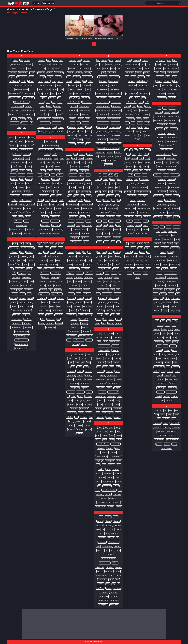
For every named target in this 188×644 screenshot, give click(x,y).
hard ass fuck (84, 319)
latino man (109, 306)
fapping (75, 131)
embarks (59, 323)
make (118, 367)
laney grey (99, 273)
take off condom (173, 73)
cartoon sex (56, 123)
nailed (117, 427)
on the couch (104, 601)
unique (160, 200)
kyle (119, 242)
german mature (87, 208)
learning (119, 323)
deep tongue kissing (45, 229)
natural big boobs (103, 444)
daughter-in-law (48, 192)
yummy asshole (166, 448)
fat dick (87, 140)
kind (118, 187)
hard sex (89, 340)
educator (43, 290)
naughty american (115, 457)
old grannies (100, 567)
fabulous (72, 60)
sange (148, 265)
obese (116, 517)
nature (117, 448)
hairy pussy (70, 273)
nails (105, 431)
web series (160, 379)
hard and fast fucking (85, 315)
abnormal (13, 141)
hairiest (88, 256)
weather (167, 375)
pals (147, 102)
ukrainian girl (158, 121)
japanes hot (104, 85)
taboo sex (158, 69)
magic (99, 358)
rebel (137, 234)
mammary (107, 409)
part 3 (147, 127)
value (177, 239)
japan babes (112, 73)
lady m (111, 256)
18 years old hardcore (27, 115)
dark (53, 175)
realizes (138, 225)
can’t (53, 94)
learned (111, 323)
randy (135, 162)
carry (41, 115)
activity (21, 167)
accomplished (18, 158)
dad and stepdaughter (46, 150)
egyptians (52, 298)
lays (108, 311)
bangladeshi (28, 327)
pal (131, 98)
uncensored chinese (166, 146)
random (128, 162)
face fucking (75, 64)
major (112, 367)
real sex (138, 217)
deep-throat (58, 229)
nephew (110, 477)
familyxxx (72, 119)
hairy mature (86, 269)
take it (163, 73)
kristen (106, 242)
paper (138, 115)
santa (133, 269)
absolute (13, 146)
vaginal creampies (164, 235)
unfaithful (173, 192)
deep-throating (45, 234)
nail (111, 427)
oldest (111, 580)
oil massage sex (114, 542)
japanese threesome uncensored (109, 148)
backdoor (13, 260)
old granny (110, 567)
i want (71, 363)
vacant (169, 227)
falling (88, 89)
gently (80, 200)
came (57, 69)
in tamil (89, 430)
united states (162, 204)
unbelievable (161, 137)
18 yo (14, 119)
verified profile (173, 260)
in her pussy (72, 413)
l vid (99, 252)
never (98, 490)
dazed (59, 196)
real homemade (133, 204)
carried (58, 110)
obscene (100, 521)
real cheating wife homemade (138, 187)
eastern (60, 252)
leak (118, 315)
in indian (70, 417)
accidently (27, 154)
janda (113, 69)
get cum (71, 221)
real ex (133, 200)
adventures (13, 213)
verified (170, 252)
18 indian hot (23, 73)
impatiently (79, 379)
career (60, 102)
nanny (112, 436)
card (48, 102)
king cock (118, 192)
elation (59, 306)
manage (109, 417)
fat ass (72, 140)
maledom (110, 400)
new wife (111, 507)
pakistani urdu (144, 94)
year (156, 415)
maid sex (117, 363)
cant (40, 94)
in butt (70, 400)
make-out (101, 371)
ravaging (128, 171)
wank (176, 333)
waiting (175, 321)
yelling (169, 415)
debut (46, 204)
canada (42, 85)
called (48, 64)
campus (58, 77)
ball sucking (26, 277)
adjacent (29, 179)
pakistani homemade (138, 89)
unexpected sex (174, 187)
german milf (73, 213)
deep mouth (56, 225)
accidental (14, 150)
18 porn (12, 77)
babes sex (14, 252)
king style (110, 196)
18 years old (13, 115)
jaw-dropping (109, 165)
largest (99, 281)
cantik (46, 94)
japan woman (113, 81)
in (68, 396)
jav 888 (103, 156)
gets (78, 225)
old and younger (105, 563)
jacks (111, 60)
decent (52, 204)
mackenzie (117, 338)
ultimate (173, 125)
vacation (177, 227)
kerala (119, 179)
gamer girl (89, 158)
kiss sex (102, 204)
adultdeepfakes (27, 196)
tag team (175, 69)
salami (142, 252)
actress (28, 167)
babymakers (14, 256)
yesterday (166, 419)
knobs (112, 225)
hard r (69, 340)
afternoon (27, 234)
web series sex (162, 384)
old (111, 550)
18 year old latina (28, 94)
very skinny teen (171, 281)
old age (117, 550)
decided (42, 208)
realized (130, 225)
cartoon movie (45, 123)
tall (178, 85)
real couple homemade (142, 192)
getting (85, 229)
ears (40, 252)
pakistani (131, 81)
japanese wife (100, 152)
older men (118, 575)
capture (60, 94)
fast (80, 135)
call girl (41, 64)
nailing (99, 431)
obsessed (100, 525)
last (119, 281)
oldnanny (100, 584)
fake (78, 85)
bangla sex (28, 319)
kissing (103, 208)
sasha (138, 277)
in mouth (87, 421)
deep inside (55, 221)
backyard (12, 265)
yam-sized (158, 410)
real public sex (143, 213)
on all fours (100, 588)
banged (22, 302)
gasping (72, 192)
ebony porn (55, 277)
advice (22, 213)
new (120, 490)
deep (49, 213)
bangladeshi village (21, 348)
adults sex (12, 204)
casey (41, 131)
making (103, 375)
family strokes (84, 106)
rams (141, 158)
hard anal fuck (71, 315)
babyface (29, 252)
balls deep (15, 286)
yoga (174, 419)
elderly (48, 311)
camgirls (50, 77)
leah (113, 315)
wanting (176, 342)
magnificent (101, 363)
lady (105, 256)
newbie (119, 507)
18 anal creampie (17, 64)
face (79, 60)
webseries (161, 392)
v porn (156, 227)
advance (21, 204)
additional (14, 179)
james (99, 69)
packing (127, 64)
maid (109, 363)
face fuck (86, 60)
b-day (15, 244)
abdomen (12, 137)
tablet (158, 64)
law (98, 311)
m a (100, 333)
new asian (100, 494)
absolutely (21, 146)
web (174, 375)
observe (108, 521)
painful (147, 69)
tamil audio (171, 94)
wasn (178, 354)
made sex (115, 346)
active (14, 167)
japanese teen (101, 144)
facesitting (88, 73)
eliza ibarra (51, 319)
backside (31, 260)
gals (68, 158)
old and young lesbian (109, 559)
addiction (22, 175)
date (43, 187)
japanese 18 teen (102, 89)
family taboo (73, 110)
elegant (41, 315)
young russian (172, 431)
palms (141, 102)
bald (14, 273)
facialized (77, 81)
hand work (78, 281)
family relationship (74, 102)
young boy (167, 427)
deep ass (45, 217)
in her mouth (84, 409)
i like (70, 358)
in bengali (88, 396)
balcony (30, 269)
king (111, 192)
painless (139, 73)
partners (127, 135)
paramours (130, 119)
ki (108, 183)
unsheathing (158, 217)
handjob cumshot (75, 290)
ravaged (145, 167)
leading (100, 315)
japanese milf (115, 123)
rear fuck (145, 229)
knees (118, 221)
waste (159, 358)
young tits (172, 436)
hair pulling (72, 256)
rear (138, 229)
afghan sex (18, 221)
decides (50, 208)
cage (49, 60)
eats (61, 265)
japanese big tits (116, 94)
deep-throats (57, 234)
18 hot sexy (13, 73)
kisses (116, 204)
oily (106, 550)
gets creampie (87, 225)
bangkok (22, 306)
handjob (84, 286)
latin (118, 290)
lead (119, 311)
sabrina (140, 244)
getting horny (75, 238)
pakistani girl (132, 85)
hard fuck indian (74, 332)
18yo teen (25, 123)
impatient (70, 379)
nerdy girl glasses (108, 482)
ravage (137, 167)
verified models (161, 260)
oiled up (100, 550)
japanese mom (102, 127)
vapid (177, 244)
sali (148, 252)
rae (126, 150)
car (59, 98)
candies (59, 85)
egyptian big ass (57, 294)
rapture (148, 162)
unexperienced (162, 192)
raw (141, 171)
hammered (78, 277)
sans (127, 269)
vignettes (174, 306)
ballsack (15, 294)
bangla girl (17, 315)
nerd (117, 477)
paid (149, 64)
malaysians (112, 396)
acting (24, 162)
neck (104, 465)
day (57, 192)
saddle (133, 248)
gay (78, 192)
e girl (39, 244)
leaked (98, 319)
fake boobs (86, 85)
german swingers (85, 213)
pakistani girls (143, 85)
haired (81, 256)
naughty (113, 452)
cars (46, 115)
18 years (28, 106)
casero (61, 127)
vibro (178, 294)
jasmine (110, 152)
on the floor (114, 601)
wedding (166, 396)
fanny (72, 123)
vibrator (171, 294)
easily (46, 252)
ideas (86, 367)
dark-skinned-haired (44, 183)
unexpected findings (160, 187)
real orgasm (131, 213)
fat (91, 135)
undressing (161, 183)
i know (88, 354)
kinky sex (106, 200)
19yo (19, 127)
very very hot (158, 290)
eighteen (60, 298)
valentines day (168, 239)
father (88, 144)
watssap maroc (159, 367)
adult (29, 187)
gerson (83, 217)
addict (29, 171)
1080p (15, 60)
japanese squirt (115, 140)
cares (43, 106)
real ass (132, 183)
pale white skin (131, 102)
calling (55, 64)
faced (80, 69)
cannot (55, 89)
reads (145, 175)
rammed (134, 158)
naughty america (101, 457)
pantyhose (130, 115)
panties (148, 106)
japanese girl (116, 106)
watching (167, 363)
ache (27, 158)
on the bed (114, 596)
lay (103, 311)
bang (29, 294)
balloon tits (23, 281)
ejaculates (46, 302)
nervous (119, 482)
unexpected (171, 183)
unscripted (162, 213)
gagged (82, 154)
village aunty (175, 311)
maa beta (100, 338)
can (54, 81)
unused (176, 217)
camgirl (42, 77)
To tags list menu (48, 3)
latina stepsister (113, 302)
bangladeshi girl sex (21, 340)
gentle (89, 196)
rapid (141, 162)
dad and (53, 141)
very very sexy (170, 290)
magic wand (108, 358)
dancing (58, 171)
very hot (160, 273)
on (119, 584)
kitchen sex (111, 217)
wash (163, 354)
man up (118, 413)
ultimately (159, 129)
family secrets (87, 102)
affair (15, 217)
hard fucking (86, 332)
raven (135, 171)
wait (169, 321)
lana (117, 260)
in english (71, 405)
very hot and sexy (170, 273)
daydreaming (44, 196)
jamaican (109, 64)
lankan (114, 273)
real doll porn (143, 196)
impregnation (75, 388)
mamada (99, 409)
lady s (118, 256)
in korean (84, 417)
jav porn (119, 156)
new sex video (101, 507)
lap (120, 273)
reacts (131, 175)
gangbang (74, 171)
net (99, 486)
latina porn (103, 298)
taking (174, 77)
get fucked (80, 221)
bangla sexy (16, 323)
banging (14, 306)
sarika (145, 273)
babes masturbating (27, 248)
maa (117, 333)
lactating (117, 252)
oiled (98, 546)
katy (117, 175)
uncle (175, 154)
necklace (111, 465)
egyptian (58, 290)
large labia (108, 277)
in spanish (80, 430)
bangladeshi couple (21, 332)
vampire (157, 244)
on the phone (103, 605)
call (61, 60)
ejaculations (43, 306)
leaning (119, 319)
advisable (30, 213)
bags (32, 265)
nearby (119, 461)
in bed (80, 396)
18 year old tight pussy (21, 102)
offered (119, 529)
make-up (109, 371)
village (166, 311)
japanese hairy (116, 110)
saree (130, 273)
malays (109, 388)
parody (147, 123)
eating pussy (53, 265)
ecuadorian (52, 281)
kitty (105, 221)
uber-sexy (159, 112)
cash (47, 131)
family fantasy (75, 98)
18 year (31, 81)
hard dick (84, 323)
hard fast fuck (75, 327)
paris (127, 123)
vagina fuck (173, 231)
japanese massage (114, 119)
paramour (145, 115)
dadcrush (59, 150)
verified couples (173, 256)
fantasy (89, 127)
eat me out (56, 256)
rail (136, 150)
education (57, 286)
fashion (89, 131)
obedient (108, 517)
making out (110, 379)
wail (157, 321)
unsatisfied (175, 208)
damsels (24, 13)
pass (137, 140)
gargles (72, 187)
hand (70, 281)
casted (60, 131)
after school (17, 234)
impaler (80, 375)
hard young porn (13, 13)
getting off (85, 238)
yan (165, 410)
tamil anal (162, 94)
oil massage (102, 542)
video (167, 298)
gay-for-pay (86, 192)
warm (166, 346)
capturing (52, 98)
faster (86, 135)
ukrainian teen (163, 125)
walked (177, 329)
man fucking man (107, 413)
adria (14, 187)
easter (53, 252)
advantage (30, 204)
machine (108, 338)
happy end (77, 306)
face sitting (85, 64)
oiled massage (107, 546)
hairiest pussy (73, 260)
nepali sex (102, 477)
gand (83, 162)
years (162, 415)
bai (12, 269)
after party (29, 229)
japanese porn (102, 131)
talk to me (167, 81)
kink (117, 196)
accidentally (17, 154)
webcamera (172, 388)
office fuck (102, 538)
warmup (156, 354)
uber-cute (172, 108)
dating (49, 187)
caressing (43, 110)
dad (46, 141)
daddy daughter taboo (45, 158)
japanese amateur (102, 94)
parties (138, 131)
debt (40, 204)
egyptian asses (44, 294)
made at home (115, 342)
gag (76, 154)
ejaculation (55, 302)
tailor (157, 73)
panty (136, 110)
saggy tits (129, 252)
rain (134, 154)
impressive (80, 392)
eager (52, 244)
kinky (99, 200)
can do (60, 81)
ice (83, 363)
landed (117, 265)
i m (90, 358)
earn (47, 248)
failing (90, 81)
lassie (113, 281)
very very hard (172, 286)
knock (118, 225)
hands (79, 294)
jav (97, 156)
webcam (173, 384)
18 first (29, 69)
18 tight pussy (14, 81)
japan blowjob (103, 77)
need (119, 465)
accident (30, 146)
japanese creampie (103, 102)
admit (13, 183)
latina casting (107, 294)
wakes (164, 329)
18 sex (31, 77)
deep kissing (45, 225)
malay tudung (113, 384)
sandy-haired (139, 265)
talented (159, 81)
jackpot (104, 60)
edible (50, 286)
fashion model (71, 135)
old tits (118, 571)
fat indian (72, 144)
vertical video (174, 265)
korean (99, 238)
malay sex (103, 384)
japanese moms (115, 127)
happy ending (88, 306)
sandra (147, 260)
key (98, 183)
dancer (50, 171)
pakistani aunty (142, 81)
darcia (47, 175)
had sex (71, 252)
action (31, 162)
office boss (115, 534)
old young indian (101, 575)
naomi (119, 436)
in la (91, 417)
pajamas (141, 77)
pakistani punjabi (132, 94)
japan (103, 73)
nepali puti (117, 473)
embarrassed (50, 327)
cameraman (59, 73)
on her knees (104, 596)
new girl (108, 494)
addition (30, 175)
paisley (133, 77)
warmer (167, 350)
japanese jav (101, 119)
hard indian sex (71, 336)
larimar (106, 281)
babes (28, 244)
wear (163, 371)
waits (167, 325)
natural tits (101, 448)
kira (113, 200)
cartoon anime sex (44, 119)
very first (165, 269)
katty (111, 175)
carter (52, 115)
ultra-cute (174, 129)
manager (117, 417)
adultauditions (15, 196)
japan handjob (114, 77)
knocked (100, 229)
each (45, 244)
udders (167, 112)
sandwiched (128, 265)
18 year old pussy (15, 98)
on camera (117, 588)
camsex (47, 81)
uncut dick (160, 167)
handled (86, 290)
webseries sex (171, 392)
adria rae (22, 187)
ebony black (44, 273)
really (145, 225)
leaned (111, 319)
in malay (79, 421)
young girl (176, 427)
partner (145, 131)
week (162, 400)
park (133, 123)
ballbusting (14, 281)
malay (119, 379)
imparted (88, 375)
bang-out (22, 298)
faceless (79, 73)
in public (71, 425)
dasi (62, 183)
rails (129, 154)
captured (44, 98)
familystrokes (85, 115)
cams (40, 81)
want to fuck (159, 342)
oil (118, 538)
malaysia (117, 388)
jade (97, 64)
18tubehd (22, 119)
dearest (54, 200)
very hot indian (160, 277)
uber (165, 108)
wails (163, 321)
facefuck (87, 69)
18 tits (23, 81)
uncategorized (172, 137)
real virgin (138, 221)
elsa (58, 319)
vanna (170, 244)
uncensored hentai (167, 150)
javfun (110, 161)
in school (88, 425)
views (166, 306)
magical (117, 358)
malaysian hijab (113, 392)
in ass (74, 396)
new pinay (117, 503)
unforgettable (159, 196)
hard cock (75, 323)
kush (113, 242)
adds (22, 179)
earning (54, 248)
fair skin (72, 85)
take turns (160, 77)
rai (131, 150)
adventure (27, 208)
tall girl (158, 89)
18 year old (28, 85)
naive (112, 431)
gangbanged (73, 175)
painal (140, 69)
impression (71, 392)
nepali (98, 473)
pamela (127, 106)
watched (173, 358)
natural (119, 440)
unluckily (166, 208)
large (101, 277)
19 (31, 123)
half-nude (80, 273)
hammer (70, 277)
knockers (108, 229)
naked (118, 431)
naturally (110, 448)
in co (83, 400)
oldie (117, 580)
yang (171, 410)
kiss (119, 200)
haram (72, 311)
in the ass (79, 434)
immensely (71, 375)
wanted (168, 342)
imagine (80, 371)
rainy (140, 154)
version (165, 265)
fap (69, 131)
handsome (87, 294)
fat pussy (81, 144)
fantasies (85, 123)
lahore (100, 260)
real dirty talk (132, 196)
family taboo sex (85, 110)
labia (104, 252)
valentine (157, 239)
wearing (170, 371)
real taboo (147, 217)
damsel (50, 167)
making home (112, 375)
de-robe (40, 200)
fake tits (72, 89)
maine (105, 367)
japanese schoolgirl (103, 135)
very (158, 269)
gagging (90, 154)
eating (58, 260)
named (105, 436)
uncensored (159, 141)
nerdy (97, 482)
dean (47, 200)
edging (43, 286)
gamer (81, 158)
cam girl (50, 69)
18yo (29, 119)
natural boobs (116, 444)
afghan (28, 217)
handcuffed (87, 281)
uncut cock (175, 162)
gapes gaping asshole (76, 179)
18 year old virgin (17, 106)
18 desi (14, 69)
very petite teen (173, 277)
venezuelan (175, 248)
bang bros (13, 298)
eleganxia (49, 315)
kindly (104, 192)
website (158, 396)
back (31, 256)
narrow (98, 440)
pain (134, 69)
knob (105, 225)
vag (158, 231)
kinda (98, 192)
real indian (144, 204)
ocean (98, 529)
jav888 (103, 161)
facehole (71, 73)
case (54, 127)
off (107, 529)
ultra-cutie (162, 133)
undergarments (171, 167)
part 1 (134, 127)
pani (134, 106)
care (54, 102)
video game (176, 298)
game (74, 158)
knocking (117, 229)
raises (146, 154)
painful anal (129, 73)
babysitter (24, 256)
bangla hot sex (17, 319)
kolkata (118, 234)
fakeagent (80, 89)
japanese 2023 (116, 89)
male (120, 396)
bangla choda (16, 311)
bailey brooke (20, 269)
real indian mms (130, 208)
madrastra (101, 354)
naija (106, 427)
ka (100, 175)
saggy (147, 248)
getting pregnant (76, 242)
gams (77, 162)
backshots (22, 260)
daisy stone (50, 162)
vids (163, 302)
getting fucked (74, 234)
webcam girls (161, 388)
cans (61, 89)
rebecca (130, 234)
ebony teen (42, 281)
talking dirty (165, 85)
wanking (160, 338)
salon (127, 256)
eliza (43, 319)
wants (159, 346)
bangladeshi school (22, 344)
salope (134, 256)
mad (99, 342)
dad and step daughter (50, 146)
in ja (76, 417)
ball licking (16, 277)
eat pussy (44, 260)
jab (98, 60)
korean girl (107, 238)
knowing (99, 234)
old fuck (115, 563)
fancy (88, 119)
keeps (106, 179)
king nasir (101, 196)
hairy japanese (74, 269)
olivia (108, 584)
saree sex (137, 273)
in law (71, 421)
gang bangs (75, 167)
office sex (111, 538)
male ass (101, 400)
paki (148, 77)
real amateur (144, 179)
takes (168, 77)
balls (31, 281)
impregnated (85, 384)
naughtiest (104, 452)
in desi (89, 400)
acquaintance (15, 162)
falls (70, 94)
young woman (159, 440)
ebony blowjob (56, 273)
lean (105, 319)
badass (25, 265)
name (98, 436)
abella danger (22, 137)
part (128, 127)
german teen (73, 217)
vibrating (163, 294)
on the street (114, 605)
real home (141, 200)
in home (89, 413)
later (108, 286)
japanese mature (103, 123)
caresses (57, 106)
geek (70, 196)
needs (108, 469)
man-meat (100, 417)
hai (84, 252)
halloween (89, 273)
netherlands (107, 486)
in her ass (74, 409)
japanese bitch (101, 98)
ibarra (78, 363)
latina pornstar (113, 298)
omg (114, 584)
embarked (50, 323)
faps (82, 131)
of (103, 529)
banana (22, 294)
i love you (83, 358)
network (116, 486)
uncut (166, 162)
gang (89, 162)
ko (112, 234)
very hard (173, 269)
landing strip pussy (104, 269)
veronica (157, 265)
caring (51, 110)
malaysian (102, 392)
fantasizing (72, 127)
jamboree (118, 64)
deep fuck (45, 221)
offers (100, 534)
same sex (139, 260)
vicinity (156, 298)
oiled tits (117, 546)
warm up (173, 346)
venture (163, 252)
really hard (131, 229)
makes (117, 371)
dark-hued (56, 179)
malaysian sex (100, 396)
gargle (89, 183)
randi (147, 158)
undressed (162, 179)
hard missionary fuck (86, 336)
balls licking (29, 290)
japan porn (103, 81)
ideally (79, 367)
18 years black (13, 110)
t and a (162, 60)
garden (82, 183)
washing (170, 354)
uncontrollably (171, 158)
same (148, 256)
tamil (165, 89)
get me (88, 221)
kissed (109, 204)
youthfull (167, 444)
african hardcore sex (17, 229)
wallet (170, 333)
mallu (100, 405)
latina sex (102, 302)
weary (160, 375)
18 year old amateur (22, 89)
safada (140, 248)
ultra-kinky (171, 133)
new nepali (113, 498)
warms (174, 350)
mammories (117, 409)
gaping (88, 179)
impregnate (74, 384)
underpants (162, 171)
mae (109, 354)
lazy (113, 311)
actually (15, 171)
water (175, 363)
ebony (40, 269)
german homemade (73, 208)
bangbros (14, 302)
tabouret (167, 69)
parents (146, 119)
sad (127, 248)
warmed (159, 350)
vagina (164, 231)
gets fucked (76, 229)
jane (119, 69)
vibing (156, 294)
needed (101, 469)
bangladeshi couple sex (21, 336)
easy (43, 256)
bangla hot (26, 315)
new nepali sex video (104, 503)
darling (56, 183)
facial (69, 77)
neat (98, 465)
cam (43, 69)
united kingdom (170, 200)
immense (89, 371)
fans (78, 123)
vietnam (170, 302)
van (164, 244)
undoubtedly (175, 175)
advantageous (17, 208)
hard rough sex (79, 340)
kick (119, 183)
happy (69, 306)
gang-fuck (85, 167)
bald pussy (22, 273)
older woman (102, 580)
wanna (168, 338)
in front (80, 405)
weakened (176, 367)
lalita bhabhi (109, 260)
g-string (69, 154)
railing (148, 150)
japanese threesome (114, 144)
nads (100, 427)
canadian (50, 85)
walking (157, 333)
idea (88, 363)
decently (60, 204)
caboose (42, 60)
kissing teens (105, 213)
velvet (156, 248)
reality (146, 221)
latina (98, 294)
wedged (175, 396)
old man (119, 567)
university (172, 204)
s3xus (133, 244)
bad (19, 265)
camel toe (41, 73)
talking (156, 85)
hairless (82, 260)
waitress (160, 325)
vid (162, 298)
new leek (104, 498)
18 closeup (28, 64)
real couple (129, 192)
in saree (79, 425)
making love (100, 379)
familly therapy (79, 94)
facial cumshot (87, 77)
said (136, 252)
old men (100, 571)
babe (21, 244)
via (178, 290)
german (88, 200)
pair (127, 77)
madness (115, 350)
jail (103, 64)
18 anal (27, 60)
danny (40, 175)
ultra (167, 129)
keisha (112, 179)
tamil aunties (162, 98)
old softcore (109, 571)
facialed (69, 81)
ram (127, 158)
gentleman (72, 200)
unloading (157, 208)
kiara (113, 183)
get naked (71, 225)
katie (105, 175)
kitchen (114, 213)
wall (164, 333)
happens (88, 302)
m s (105, 333)
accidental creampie (26, 150)
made (105, 342)
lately (103, 286)
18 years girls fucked (28, 110)
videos (157, 302)
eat (49, 256)
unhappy (168, 196)
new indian (117, 494)
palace (137, 98)
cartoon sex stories (44, 127)
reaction (148, 171)
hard (79, 311)
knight (99, 225)
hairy (89, 260)
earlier (40, 248)
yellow (176, 415)
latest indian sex (103, 290)
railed (141, 150)
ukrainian (175, 112)
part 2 (140, 127)
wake (174, 325)
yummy (175, 444)
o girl (101, 517)
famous (81, 119)
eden (60, 281)
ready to (129, 179)
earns (61, 248)
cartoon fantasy (58, 119)
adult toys (27, 192)
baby (22, 252)
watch (166, 358)
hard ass (74, 319)
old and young (108, 555)
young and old (175, 423)
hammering (88, 277)
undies (166, 175)
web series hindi (171, 379)
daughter (57, 187)
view (177, 302)
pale (143, 98)
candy (40, 89)
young (166, 423)
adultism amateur (25, 200)
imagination (71, 371)
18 (21, 60)
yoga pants (157, 423)
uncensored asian (172, 141)
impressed (85, 388)
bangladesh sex (16, 327)
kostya (99, 242)
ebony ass (60, 269)
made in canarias (104, 346)
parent (139, 119)
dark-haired (46, 179)
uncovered (159, 162)
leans (98, 323)
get (89, 217)
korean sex (117, 238)
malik (117, 400)
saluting (141, 256)
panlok (140, 106)
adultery (15, 200)
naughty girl (99, 461)
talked (175, 81)
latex (112, 290)
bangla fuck (27, 311)
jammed (106, 69)
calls (61, 64)
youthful (159, 444)
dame (59, 162)
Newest (36, 3)
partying (148, 135)
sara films (140, 269)
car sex (41, 102)
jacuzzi (118, 60)
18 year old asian (15, 94)
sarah (148, 269)
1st (24, 127)
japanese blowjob (115, 98)
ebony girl (45, 277)
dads (56, 158)
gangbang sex (84, 171)
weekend (170, 400)
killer (105, 187)
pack (129, 60)
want (174, 338)
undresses (171, 179)
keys (103, 183)
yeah (177, 410)
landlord (116, 269)
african (26, 221)
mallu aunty (108, 405)
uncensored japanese (163, 154)
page (143, 64)
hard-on (84, 344)
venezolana (165, 248)
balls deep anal (26, 286)
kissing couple (112, 208)
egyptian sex (42, 298)
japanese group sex (102, 110)
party (141, 135)
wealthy (156, 371)
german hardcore (86, 204)
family (88, 94)
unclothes (161, 158)
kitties (99, 221)
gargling (80, 187)
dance (43, 171)
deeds (43, 213)
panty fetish (144, 110)
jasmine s (118, 152)
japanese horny (103, 115)
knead (111, 221)
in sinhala (71, 430)
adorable (21, 183)
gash (87, 187)
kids (99, 187)
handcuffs (76, 286)
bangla (30, 306)
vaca (162, 227)
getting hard (85, 234)
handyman (71, 298)
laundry (118, 306)
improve (89, 392)
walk (170, 329)
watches (159, 363)
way (168, 367)
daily (62, 158)
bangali (30, 298)
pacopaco (136, 64)
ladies (99, 256)
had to (78, 252)
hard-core (76, 344)
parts (135, 135)
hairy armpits (79, 265)
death (61, 200)
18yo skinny (15, 123)
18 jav (32, 73)
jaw (115, 161)
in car (76, 400)
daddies (47, 154)
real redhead (129, 217)
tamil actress (173, 89)
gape (81, 175)
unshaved (171, 213)
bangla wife (27, 323)
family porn (85, 98)
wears (177, 371)
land (110, 265)
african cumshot (22, 225)
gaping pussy (72, 183)
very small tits (161, 286)
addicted (13, 175)
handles (71, 294)
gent (82, 196)
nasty (105, 440)
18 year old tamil (29, 98)
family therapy (74, 115)
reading (138, 175)
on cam (109, 588)
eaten (52, 260)
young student (162, 436)
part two (130, 131)
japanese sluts (102, 140)
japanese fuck (116, 102)
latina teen (100, 306)
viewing (159, 306)
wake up (157, 329)
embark (42, 323)
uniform (176, 196)
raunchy (130, 167)
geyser (86, 242)
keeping (98, 179)
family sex (74, 106)
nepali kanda (107, 473)
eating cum (42, 265)
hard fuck (85, 327)
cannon (47, 89)
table (175, 60)
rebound (145, 234)
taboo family (173, 64)
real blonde (141, 183)
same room (129, 260)
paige (128, 69)
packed (145, 60)
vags (174, 235)
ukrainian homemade (172, 121)
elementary (59, 315)
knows (107, 234)
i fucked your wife (78, 354)
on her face (114, 592)
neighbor (116, 469)
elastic (52, 306)
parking (140, 123)
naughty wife (110, 461)
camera (50, 73)
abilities (32, 137)
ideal (73, 367)
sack (146, 244)
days (53, 196)
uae (159, 108)
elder (41, 311)
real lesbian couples (144, 208)
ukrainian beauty (174, 116)
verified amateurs (160, 256)
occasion (118, 525)
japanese (114, 85)
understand (172, 171)
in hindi (81, 413)
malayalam (100, 388)
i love (76, 358)
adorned (29, 183)
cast (53, 131)
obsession (109, 525)
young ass (157, 427)
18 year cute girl (16, 85)
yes (159, 419)
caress (49, 106)
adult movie (17, 192)
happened (79, 302)
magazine (116, 354)
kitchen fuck (100, 217)
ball (29, 273)
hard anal (86, 311)
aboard (21, 141)
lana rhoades (102, 265)
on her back (104, 592)
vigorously (158, 311)
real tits (130, 221)
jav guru (111, 156)
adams (22, 171)
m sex (111, 333)
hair (89, 252)
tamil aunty (172, 98)
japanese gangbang (103, 106)
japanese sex (116, 135)
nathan (112, 440)
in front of (88, 405)
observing (117, 521)
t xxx (169, 60)
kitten (119, 217)
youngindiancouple (172, 440)
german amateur (73, 204)
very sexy (160, 281)
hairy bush (89, 265)
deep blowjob (55, 217)
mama (117, 405)
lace (110, 252)
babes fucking (14, 248)
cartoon (60, 115)
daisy (42, 162)
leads (107, 315)
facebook (72, 69)
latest (114, 286)
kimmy (111, 187)
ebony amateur (49, 269)
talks (173, 85)
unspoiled (168, 217)
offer (112, 529)
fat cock (79, 140)
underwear (158, 175)
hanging (80, 298)
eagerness (60, 244)
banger (30, 302)
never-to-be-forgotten (109, 490)
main (99, 367)
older (111, 575)
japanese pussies (115, 131)
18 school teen (22, 77)
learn (104, 323)
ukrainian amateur (160, 116)
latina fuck (117, 294)
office (107, 534)
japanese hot (115, 115)
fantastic (81, 127)
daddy (54, 154)
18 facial (22, 69)
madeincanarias (104, 350)
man (98, 413)
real (136, 179)
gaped (88, 175)
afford (21, 217)
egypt (51, 290)
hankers (88, 298)
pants (129, 110)
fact (84, 81)
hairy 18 (69, 265)
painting (147, 73)
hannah (71, 302)
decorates (58, 208)
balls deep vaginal (16, 290)
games (70, 162)
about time (30, 141)
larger (116, 277)
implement (89, 379)
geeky (76, 196)
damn (43, 167)
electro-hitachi (57, 311)
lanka (107, 273)
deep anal (57, 213)
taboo (164, 64)
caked (55, 60)
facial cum (77, 77)
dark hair (60, 175)
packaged (137, 60)
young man (161, 431)
